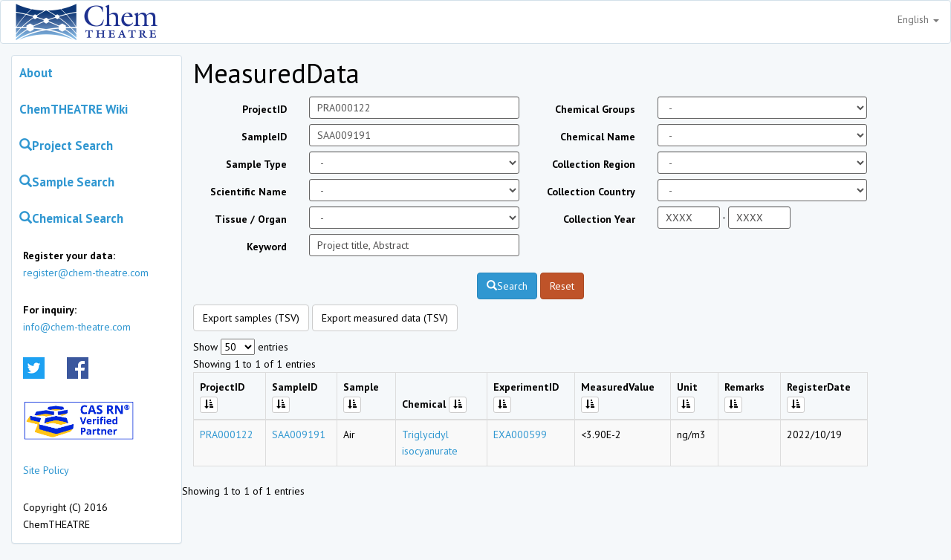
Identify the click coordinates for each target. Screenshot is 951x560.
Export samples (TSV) (251, 318)
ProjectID (264, 109)
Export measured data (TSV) (385, 318)
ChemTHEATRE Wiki (74, 109)
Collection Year (599, 219)
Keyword (267, 247)
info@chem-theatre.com (77, 327)
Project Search (66, 146)
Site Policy (46, 470)
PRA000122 (227, 434)
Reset (562, 286)
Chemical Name (598, 137)
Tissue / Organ (251, 219)
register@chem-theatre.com (86, 273)
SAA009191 (299, 434)
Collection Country (591, 192)
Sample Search (67, 182)
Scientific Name (249, 192)
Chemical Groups (595, 109)
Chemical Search (71, 218)
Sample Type (256, 164)
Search (507, 286)
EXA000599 (520, 434)
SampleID (264, 137)
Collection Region (594, 164)
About (36, 73)
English (918, 19)
